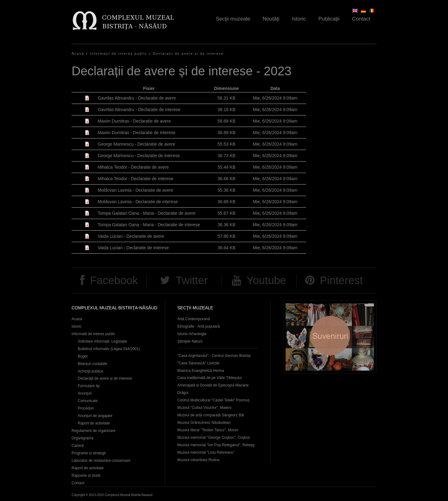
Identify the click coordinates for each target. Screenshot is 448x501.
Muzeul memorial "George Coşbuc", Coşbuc (214, 438)
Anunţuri (85, 393)
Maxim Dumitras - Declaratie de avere (134, 121)
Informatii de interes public (93, 334)
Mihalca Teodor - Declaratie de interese (135, 179)
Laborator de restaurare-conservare (101, 461)
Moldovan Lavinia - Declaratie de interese (138, 202)
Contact (361, 19)
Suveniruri (330, 337)
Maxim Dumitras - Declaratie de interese (137, 133)
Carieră (78, 446)
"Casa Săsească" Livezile (198, 363)
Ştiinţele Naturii (190, 341)
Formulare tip (89, 386)
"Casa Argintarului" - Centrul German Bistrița (214, 356)
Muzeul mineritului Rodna (198, 460)
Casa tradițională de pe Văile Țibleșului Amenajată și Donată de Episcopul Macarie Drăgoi (213, 385)
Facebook (114, 280)
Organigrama (82, 438)
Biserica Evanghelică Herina (201, 371)
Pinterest (341, 280)
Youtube (266, 280)
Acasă (78, 54)
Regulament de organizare (93, 431)
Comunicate (88, 401)
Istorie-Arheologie (192, 334)
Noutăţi (271, 19)
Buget (83, 356)
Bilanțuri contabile (93, 364)
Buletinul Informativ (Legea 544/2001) (109, 349)
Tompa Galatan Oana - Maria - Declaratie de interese (149, 225)
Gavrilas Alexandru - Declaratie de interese (139, 110)
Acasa (77, 319)
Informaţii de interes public (119, 54)
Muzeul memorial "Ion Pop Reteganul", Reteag (216, 445)
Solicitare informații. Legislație (103, 341)
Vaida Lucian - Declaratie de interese (133, 248)
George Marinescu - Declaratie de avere (136, 144)
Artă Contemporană (194, 319)
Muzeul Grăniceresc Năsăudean (204, 423)
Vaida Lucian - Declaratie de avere (131, 236)
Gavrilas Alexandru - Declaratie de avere (137, 98)
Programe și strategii (89, 453)
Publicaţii (329, 19)
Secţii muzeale (233, 19)
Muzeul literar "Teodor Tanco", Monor (208, 430)
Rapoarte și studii (86, 475)
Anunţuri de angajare (95, 416)
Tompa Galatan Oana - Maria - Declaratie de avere (147, 213)
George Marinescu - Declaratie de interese (139, 156)
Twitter (192, 280)
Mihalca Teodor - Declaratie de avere (133, 167)
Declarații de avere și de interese (188, 54)
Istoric (299, 19)
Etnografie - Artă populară (199, 326)
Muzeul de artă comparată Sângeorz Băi (211, 415)
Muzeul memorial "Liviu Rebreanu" (206, 452)
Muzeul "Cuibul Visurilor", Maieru (204, 408)
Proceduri (86, 408)
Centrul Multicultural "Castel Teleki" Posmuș (213, 400)
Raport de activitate (94, 423)
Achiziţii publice (91, 371)
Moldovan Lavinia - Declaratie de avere (135, 190)
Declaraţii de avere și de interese (105, 378)
